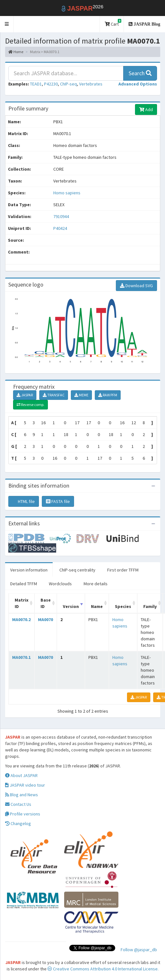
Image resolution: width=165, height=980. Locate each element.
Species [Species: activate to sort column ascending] (123, 606)
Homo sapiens (67, 193)
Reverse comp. (30, 405)
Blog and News (22, 795)
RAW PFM (108, 395)
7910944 (61, 216)
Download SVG (136, 286)
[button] (7, 24)
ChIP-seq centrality (77, 570)
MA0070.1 (21, 657)
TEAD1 (36, 84)
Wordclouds (60, 584)
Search (140, 73)
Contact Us (18, 804)
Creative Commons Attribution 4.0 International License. (103, 969)
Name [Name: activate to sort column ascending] (97, 606)
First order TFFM (123, 570)
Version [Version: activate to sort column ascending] (71, 606)
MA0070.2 (21, 620)
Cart (113, 23)
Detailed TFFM (24, 584)
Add (146, 109)
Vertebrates (91, 84)
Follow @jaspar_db (139, 950)
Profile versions (23, 814)
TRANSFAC (54, 395)
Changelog (18, 823)
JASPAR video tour (25, 785)
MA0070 (45, 620)
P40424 (61, 228)
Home (16, 52)
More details (96, 584)
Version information (29, 570)
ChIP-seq (68, 84)
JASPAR (25, 395)
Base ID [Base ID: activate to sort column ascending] (46, 603)
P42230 (51, 84)
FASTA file (58, 501)
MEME (81, 395)
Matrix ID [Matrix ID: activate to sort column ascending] (22, 603)
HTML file (24, 501)
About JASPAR (21, 775)
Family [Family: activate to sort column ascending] (150, 606)
